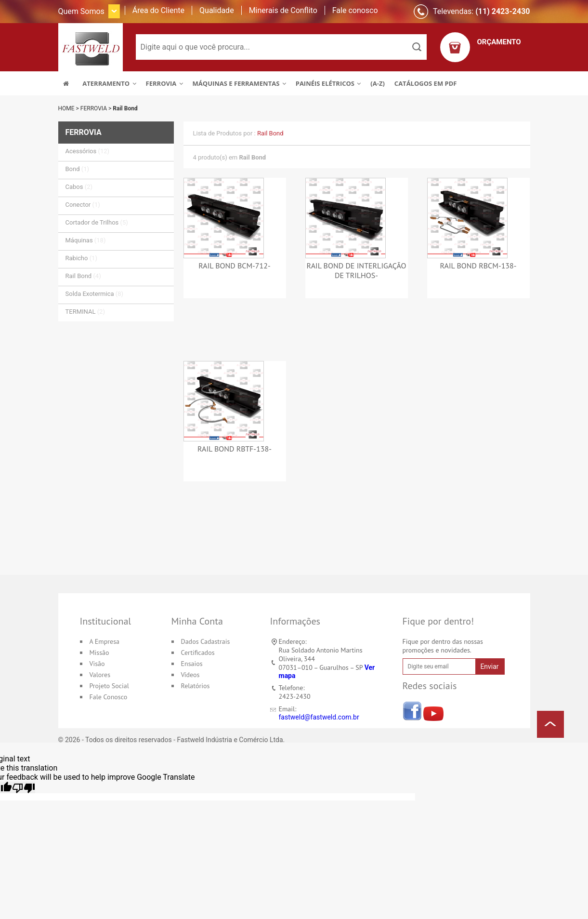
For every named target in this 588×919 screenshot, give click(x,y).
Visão (97, 664)
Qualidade (217, 10)
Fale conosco (355, 10)
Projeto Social (109, 686)
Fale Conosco (109, 697)
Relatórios (196, 686)
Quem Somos (81, 11)
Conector (83, 205)
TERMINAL (85, 312)
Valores (100, 675)
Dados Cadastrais (206, 641)
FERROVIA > (97, 108)
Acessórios (88, 151)
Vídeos (190, 675)
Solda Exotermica (95, 294)
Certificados (198, 653)
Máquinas (86, 240)
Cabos (79, 187)
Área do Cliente (158, 10)
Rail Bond (125, 108)
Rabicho (81, 258)
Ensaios (192, 664)
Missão (99, 653)
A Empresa (105, 641)
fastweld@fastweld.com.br (319, 717)
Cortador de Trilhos (97, 222)
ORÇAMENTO (499, 42)
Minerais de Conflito (283, 10)
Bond (78, 169)
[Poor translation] (24, 787)
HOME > (69, 108)
